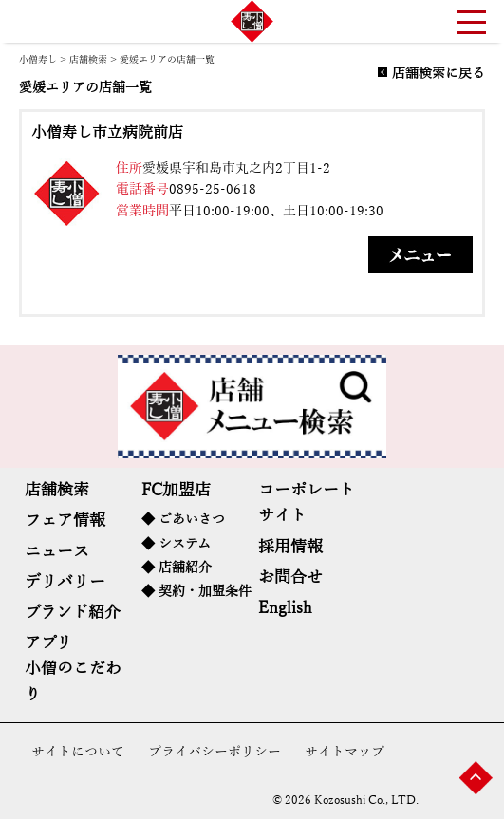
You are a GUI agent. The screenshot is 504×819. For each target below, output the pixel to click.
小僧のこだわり (73, 681)
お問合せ (290, 577)
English (285, 608)
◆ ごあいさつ (183, 520)
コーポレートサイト (307, 503)
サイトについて (78, 752)
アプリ (48, 643)
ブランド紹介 (73, 613)
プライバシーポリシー (215, 752)
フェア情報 (65, 521)
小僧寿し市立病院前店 (107, 133)
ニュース (57, 552)
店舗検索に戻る (439, 74)
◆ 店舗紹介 (177, 568)
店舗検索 (88, 59)
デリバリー (65, 582)
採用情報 (290, 547)
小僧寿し (38, 59)
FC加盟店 (176, 490)
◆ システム (176, 544)
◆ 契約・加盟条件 (196, 592)
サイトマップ (345, 752)
